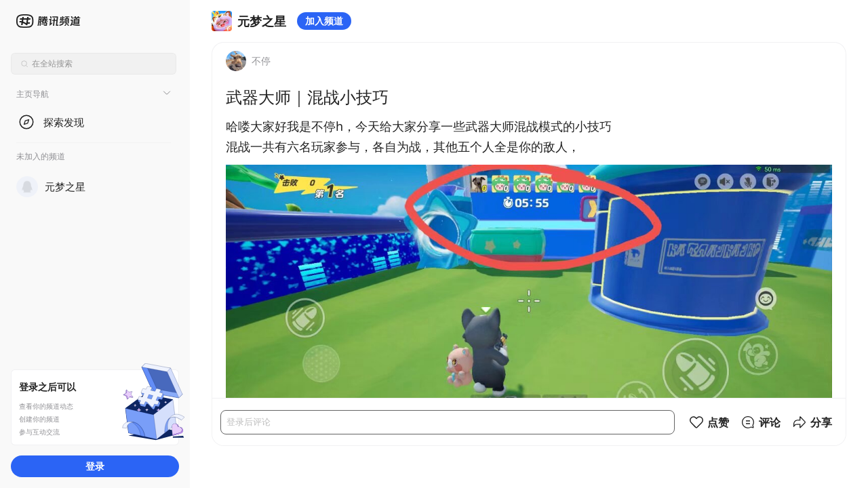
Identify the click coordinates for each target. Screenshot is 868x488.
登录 (95, 466)
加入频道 (324, 21)
